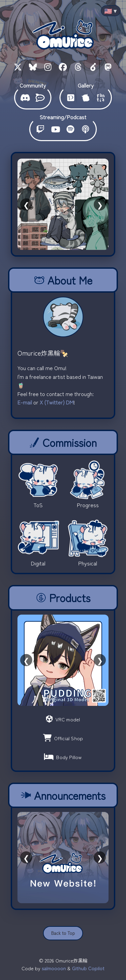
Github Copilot (88, 968)
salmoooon (54, 968)
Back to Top (63, 933)
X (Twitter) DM (57, 402)
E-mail (25, 402)
